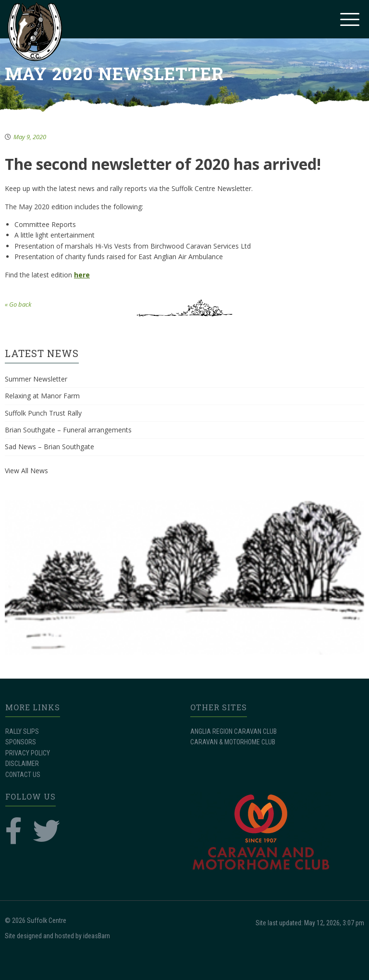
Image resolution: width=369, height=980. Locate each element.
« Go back (18, 304)
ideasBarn (97, 936)
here (82, 275)
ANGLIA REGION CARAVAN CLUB (234, 731)
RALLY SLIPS (22, 731)
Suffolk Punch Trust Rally (43, 413)
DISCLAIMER (22, 764)
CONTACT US (23, 775)
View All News (26, 471)
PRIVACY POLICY (28, 753)
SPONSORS (21, 742)
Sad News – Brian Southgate (49, 447)
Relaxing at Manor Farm (42, 396)
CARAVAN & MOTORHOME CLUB (233, 742)
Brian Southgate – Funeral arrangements (68, 430)
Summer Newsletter (36, 379)
